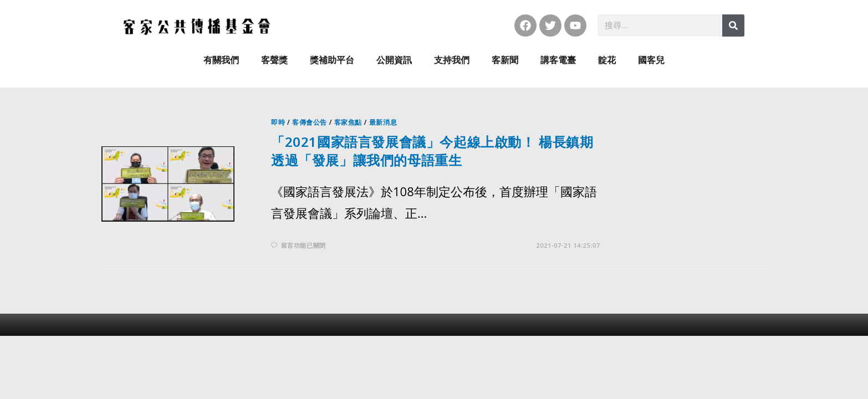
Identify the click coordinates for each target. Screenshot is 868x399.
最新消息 (383, 122)
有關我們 (221, 60)
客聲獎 (274, 60)
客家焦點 (348, 122)
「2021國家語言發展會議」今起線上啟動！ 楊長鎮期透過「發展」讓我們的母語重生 (432, 151)
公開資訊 (394, 60)
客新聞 (505, 60)
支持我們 (452, 60)
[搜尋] (733, 25)
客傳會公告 (310, 122)
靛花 (607, 60)
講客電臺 (558, 60)
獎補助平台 (332, 60)
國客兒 (651, 60)
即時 (278, 122)
